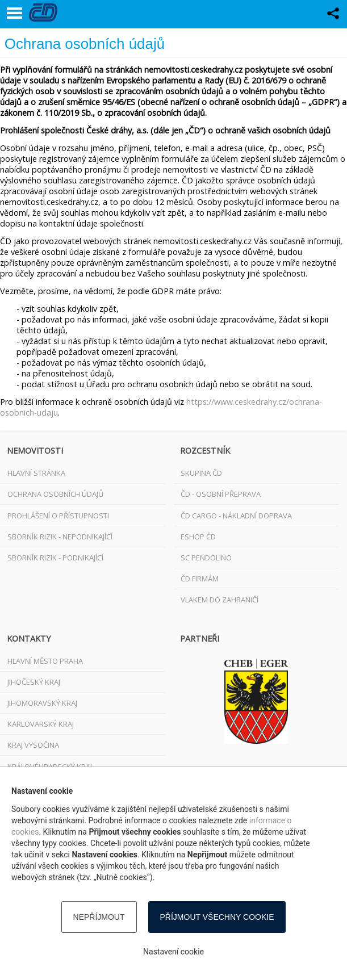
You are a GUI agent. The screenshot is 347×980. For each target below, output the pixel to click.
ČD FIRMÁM (200, 579)
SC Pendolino (206, 558)
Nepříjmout (99, 917)
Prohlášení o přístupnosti (58, 516)
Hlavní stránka (36, 473)
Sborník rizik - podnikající (55, 558)
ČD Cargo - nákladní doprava (236, 516)
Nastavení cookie (173, 952)
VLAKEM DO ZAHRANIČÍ (220, 600)
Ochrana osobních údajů (55, 494)
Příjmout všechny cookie (217, 917)
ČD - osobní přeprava (221, 494)
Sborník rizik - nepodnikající (60, 537)
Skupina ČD (201, 473)
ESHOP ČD (198, 537)
